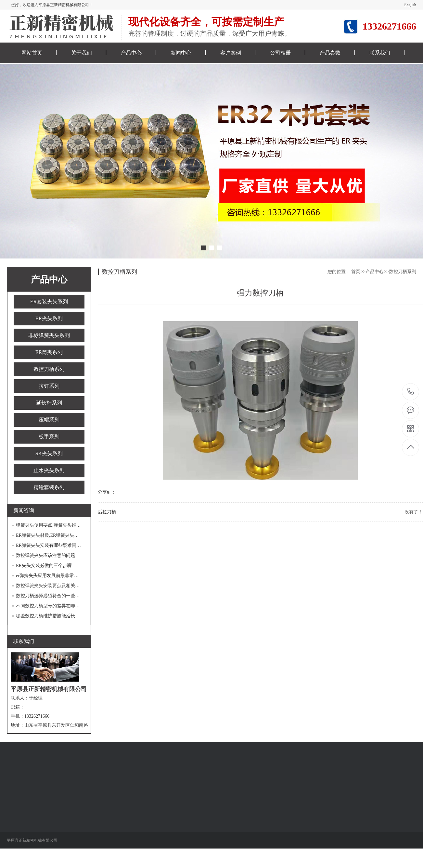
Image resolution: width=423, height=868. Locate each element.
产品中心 (131, 53)
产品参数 (330, 53)
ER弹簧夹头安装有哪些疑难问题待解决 (55, 545)
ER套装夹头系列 (49, 302)
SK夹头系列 (49, 453)
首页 (356, 272)
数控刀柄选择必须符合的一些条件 (50, 596)
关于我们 (82, 53)
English (410, 5)
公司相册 (280, 53)
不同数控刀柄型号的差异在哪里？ (50, 606)
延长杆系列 (49, 403)
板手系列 (49, 437)
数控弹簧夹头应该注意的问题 (45, 555)
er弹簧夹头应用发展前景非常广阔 (50, 576)
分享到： (107, 492)
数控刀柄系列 (49, 369)
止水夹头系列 (49, 470)
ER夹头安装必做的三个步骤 (44, 566)
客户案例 (231, 53)
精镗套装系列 (49, 487)
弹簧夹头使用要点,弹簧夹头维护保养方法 (58, 525)
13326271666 (411, 391)
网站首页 (32, 53)
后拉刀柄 (107, 512)
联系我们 (380, 53)
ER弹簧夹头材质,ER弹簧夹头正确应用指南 (59, 535)
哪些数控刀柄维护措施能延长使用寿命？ (57, 616)
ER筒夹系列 (49, 352)
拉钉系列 (49, 386)
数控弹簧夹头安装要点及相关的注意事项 (57, 586)
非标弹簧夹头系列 (49, 335)
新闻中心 (181, 53)
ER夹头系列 (49, 318)
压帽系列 (49, 420)
